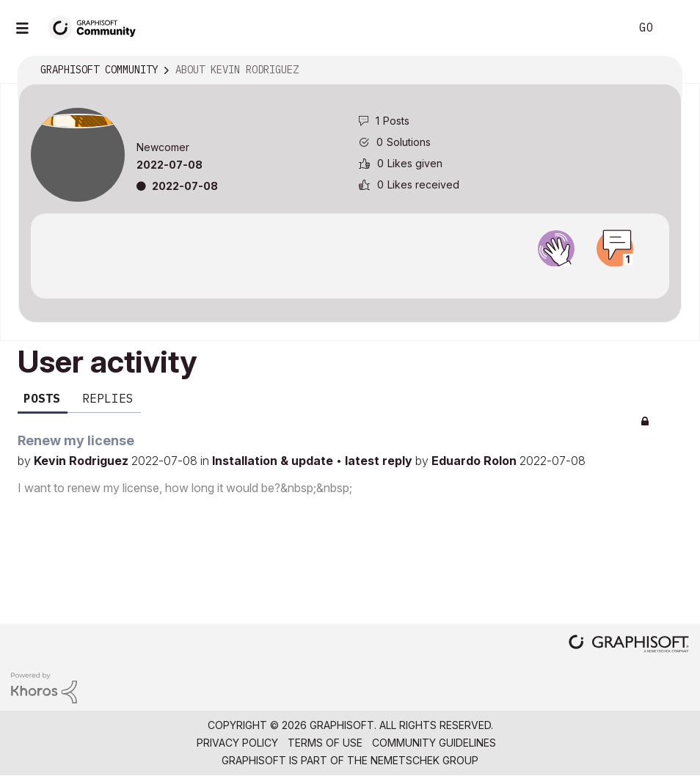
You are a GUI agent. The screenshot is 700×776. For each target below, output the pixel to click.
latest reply (380, 461)
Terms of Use (325, 743)
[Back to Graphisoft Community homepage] (97, 27)
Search (602, 28)
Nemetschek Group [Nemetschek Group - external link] (424, 760)
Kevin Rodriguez (83, 461)
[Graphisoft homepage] (629, 645)
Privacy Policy (237, 743)
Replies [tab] (108, 398)
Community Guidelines (434, 743)
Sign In (677, 28)
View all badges (350, 279)
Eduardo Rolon (475, 461)
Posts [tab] (42, 398)
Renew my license (76, 440)
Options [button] (661, 70)
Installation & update (274, 461)
